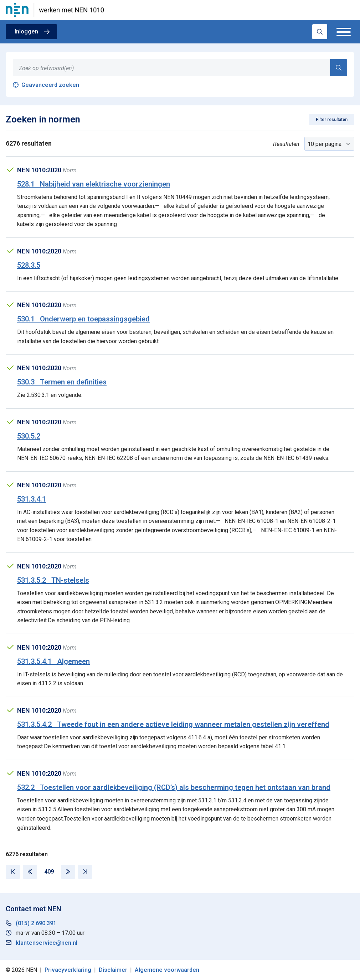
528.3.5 (29, 265)
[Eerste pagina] (13, 872)
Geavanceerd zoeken (50, 85)
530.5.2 (29, 436)
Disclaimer (113, 970)
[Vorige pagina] (30, 872)
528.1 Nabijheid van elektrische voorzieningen (94, 184)
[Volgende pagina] (68, 872)
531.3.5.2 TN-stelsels (53, 580)
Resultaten (286, 144)
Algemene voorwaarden (167, 970)
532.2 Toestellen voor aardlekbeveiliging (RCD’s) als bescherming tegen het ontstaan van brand (174, 787)
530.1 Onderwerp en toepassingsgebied (83, 319)
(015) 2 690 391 (36, 923)
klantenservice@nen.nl (47, 943)
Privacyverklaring (68, 970)
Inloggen (26, 32)
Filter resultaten (332, 120)
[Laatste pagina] (85, 872)
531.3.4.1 (32, 499)
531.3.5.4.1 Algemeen (53, 661)
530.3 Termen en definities (62, 382)
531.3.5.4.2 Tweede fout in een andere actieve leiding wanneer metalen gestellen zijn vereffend (173, 724)
